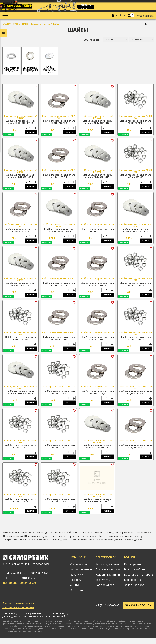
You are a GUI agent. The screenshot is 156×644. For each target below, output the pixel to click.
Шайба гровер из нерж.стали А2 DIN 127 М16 (20, 506)
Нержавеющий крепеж (40, 25)
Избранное (149, 25)
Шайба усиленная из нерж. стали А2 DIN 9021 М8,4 (21, 177)
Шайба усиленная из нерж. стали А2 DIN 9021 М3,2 (97, 451)
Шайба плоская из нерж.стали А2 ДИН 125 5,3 (97, 232)
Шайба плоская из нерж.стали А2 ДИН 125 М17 (97, 341)
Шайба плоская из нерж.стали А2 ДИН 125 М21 (21, 232)
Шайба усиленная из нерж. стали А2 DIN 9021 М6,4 (59, 232)
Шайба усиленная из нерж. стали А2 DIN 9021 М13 (21, 287)
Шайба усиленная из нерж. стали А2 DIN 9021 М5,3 (136, 232)
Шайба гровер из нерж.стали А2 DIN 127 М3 (59, 396)
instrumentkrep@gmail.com (20, 589)
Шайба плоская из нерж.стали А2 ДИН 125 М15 (136, 396)
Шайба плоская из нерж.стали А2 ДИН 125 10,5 (59, 123)
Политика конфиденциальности (18, 609)
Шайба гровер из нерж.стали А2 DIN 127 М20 (136, 123)
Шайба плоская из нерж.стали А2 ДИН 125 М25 (97, 287)
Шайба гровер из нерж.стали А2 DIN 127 (11, 61)
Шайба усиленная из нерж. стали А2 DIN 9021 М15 (97, 177)
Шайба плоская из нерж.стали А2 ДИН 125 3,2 (136, 451)
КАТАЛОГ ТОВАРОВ (10, 25)
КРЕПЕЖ (24, 25)
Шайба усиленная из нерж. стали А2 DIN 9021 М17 (97, 123)
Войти (120, 16)
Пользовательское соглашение (18, 613)
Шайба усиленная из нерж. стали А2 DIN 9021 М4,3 (21, 396)
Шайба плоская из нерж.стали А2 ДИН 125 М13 (59, 341)
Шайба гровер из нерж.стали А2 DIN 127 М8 (136, 177)
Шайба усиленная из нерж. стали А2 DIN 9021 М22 (97, 506)
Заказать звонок (90, 7)
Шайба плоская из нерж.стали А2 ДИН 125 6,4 (59, 287)
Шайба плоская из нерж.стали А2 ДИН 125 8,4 (59, 177)
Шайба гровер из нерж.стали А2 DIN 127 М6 (59, 451)
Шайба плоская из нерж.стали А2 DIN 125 (30, 61)
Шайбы (56, 25)
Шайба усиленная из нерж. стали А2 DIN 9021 (49, 62)
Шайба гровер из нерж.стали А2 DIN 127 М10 (136, 287)
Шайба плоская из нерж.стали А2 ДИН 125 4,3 (97, 396)
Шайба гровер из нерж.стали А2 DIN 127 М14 (136, 341)
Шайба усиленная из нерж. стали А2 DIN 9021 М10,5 (21, 123)
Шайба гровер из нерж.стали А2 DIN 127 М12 (20, 451)
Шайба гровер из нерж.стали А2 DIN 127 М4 (59, 506)
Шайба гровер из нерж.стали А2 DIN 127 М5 (20, 341)
